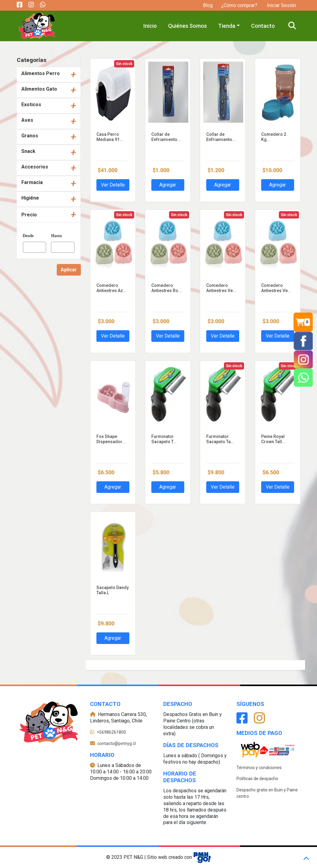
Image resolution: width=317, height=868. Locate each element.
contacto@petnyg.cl (117, 743)
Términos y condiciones (259, 768)
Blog (208, 5)
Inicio (150, 26)
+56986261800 (111, 732)
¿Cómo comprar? (239, 5)
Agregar (168, 185)
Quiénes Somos (187, 26)
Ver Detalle (113, 185)
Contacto (263, 26)
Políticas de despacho (257, 779)
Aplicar (69, 270)
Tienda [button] (227, 26)
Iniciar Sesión (281, 5)
